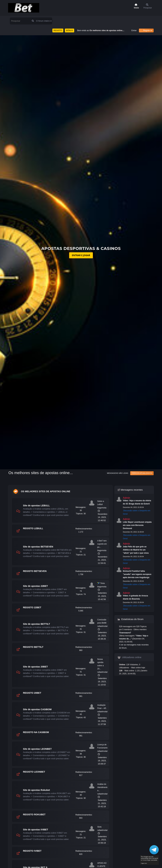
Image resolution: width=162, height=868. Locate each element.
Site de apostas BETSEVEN (38, 547)
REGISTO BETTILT (33, 647)
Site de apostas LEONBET (37, 749)
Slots (99, 827)
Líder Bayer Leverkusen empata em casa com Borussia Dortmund (137, 525)
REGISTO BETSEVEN (35, 571)
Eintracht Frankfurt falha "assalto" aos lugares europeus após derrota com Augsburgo (137, 574)
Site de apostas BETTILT (36, 624)
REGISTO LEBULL (33, 528)
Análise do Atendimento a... (103, 787)
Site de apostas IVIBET (36, 830)
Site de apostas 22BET (35, 586)
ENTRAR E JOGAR (81, 255)
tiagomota (102, 508)
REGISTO (58, 30)
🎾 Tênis (101, 583)
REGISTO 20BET (32, 693)
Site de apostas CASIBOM (37, 709)
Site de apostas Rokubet (36, 790)
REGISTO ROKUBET (34, 814)
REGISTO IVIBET (32, 851)
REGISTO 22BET (32, 607)
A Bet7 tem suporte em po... (102, 544)
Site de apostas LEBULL (36, 506)
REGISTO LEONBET (34, 772)
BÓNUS (70, 30)
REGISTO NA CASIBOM (36, 732)
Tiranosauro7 (125, 633)
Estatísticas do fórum (131, 619)
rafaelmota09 (103, 626)
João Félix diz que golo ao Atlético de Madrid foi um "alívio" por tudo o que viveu (136, 550)
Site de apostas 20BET (35, 667)
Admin (126, 498)
